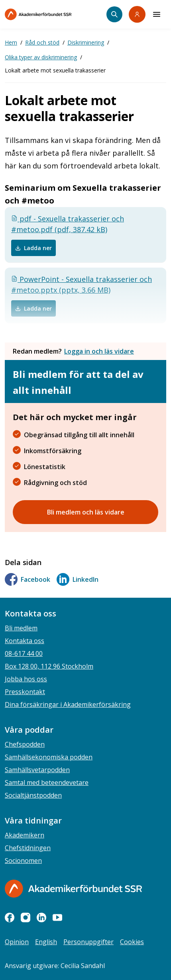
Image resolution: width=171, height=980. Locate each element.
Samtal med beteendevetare (47, 782)
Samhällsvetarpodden (37, 770)
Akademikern (25, 835)
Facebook (28, 579)
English (46, 942)
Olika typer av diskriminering (41, 57)
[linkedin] (41, 917)
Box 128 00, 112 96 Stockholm (49, 666)
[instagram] (26, 917)
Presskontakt (25, 692)
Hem (11, 42)
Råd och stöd (42, 42)
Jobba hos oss (26, 679)
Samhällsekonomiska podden (49, 757)
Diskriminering (86, 42)
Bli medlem (21, 628)
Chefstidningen (28, 848)
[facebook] (10, 917)
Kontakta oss (25, 641)
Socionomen (23, 861)
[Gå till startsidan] (73, 889)
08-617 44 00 (24, 653)
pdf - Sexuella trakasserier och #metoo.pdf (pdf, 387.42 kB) (68, 224)
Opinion (17, 942)
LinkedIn (78, 579)
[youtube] (57, 917)
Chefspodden (25, 744)
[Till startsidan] (55, 14)
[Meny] (157, 14)
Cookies (132, 942)
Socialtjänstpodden (33, 795)
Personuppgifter (88, 942)
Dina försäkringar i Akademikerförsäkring (68, 704)
